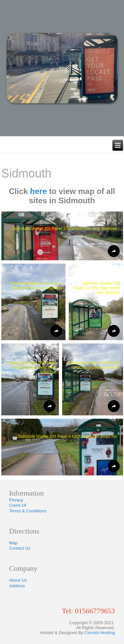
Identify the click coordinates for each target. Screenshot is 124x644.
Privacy (16, 500)
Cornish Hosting (100, 633)
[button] (62, 236)
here (39, 191)
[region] (62, 68)
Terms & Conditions (28, 511)
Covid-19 (18, 505)
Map (13, 543)
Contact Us (20, 548)
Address (17, 586)
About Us (18, 580)
